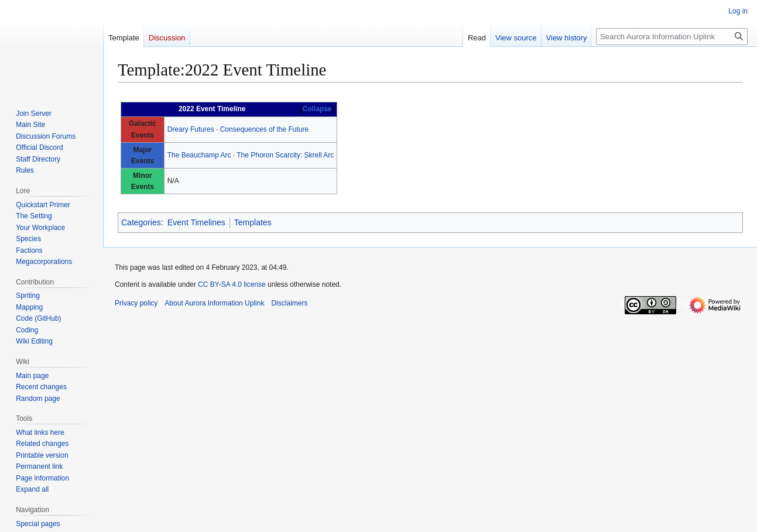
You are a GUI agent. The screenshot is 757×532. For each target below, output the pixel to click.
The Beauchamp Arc (199, 155)
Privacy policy (136, 303)
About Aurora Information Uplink (214, 303)
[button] (32, 489)
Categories (141, 222)
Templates (253, 222)
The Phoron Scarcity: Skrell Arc (285, 155)
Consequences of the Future (264, 129)
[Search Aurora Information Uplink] (672, 37)
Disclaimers (289, 303)
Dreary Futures (191, 129)
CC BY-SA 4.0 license (232, 284)
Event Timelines (196, 222)
